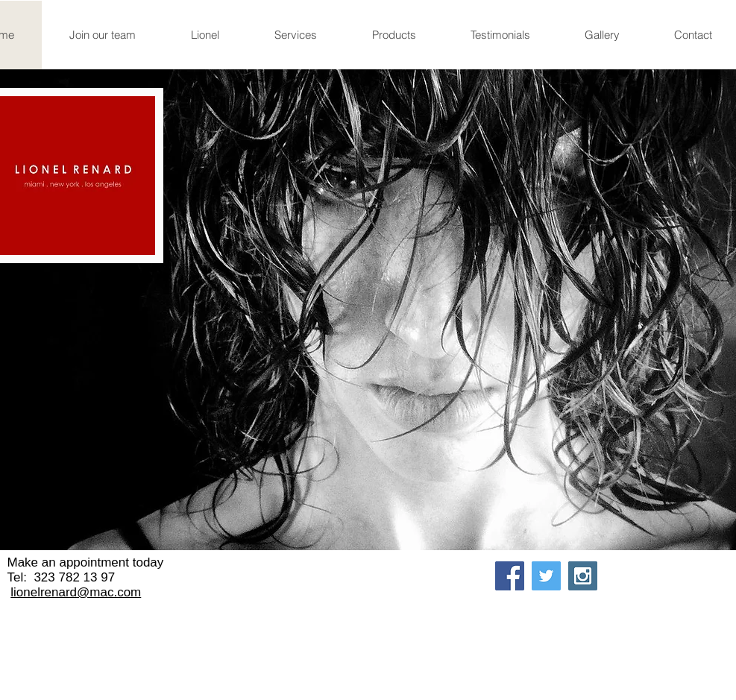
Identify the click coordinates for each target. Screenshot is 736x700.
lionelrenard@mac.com (76, 592)
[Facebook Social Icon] (510, 576)
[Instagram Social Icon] (583, 576)
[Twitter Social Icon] (546, 576)
